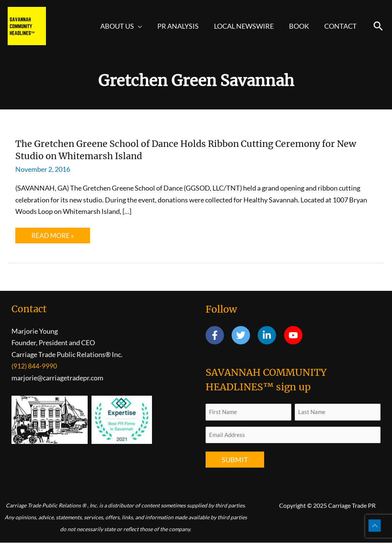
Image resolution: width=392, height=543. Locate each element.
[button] (378, 26)
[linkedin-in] (270, 336)
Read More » (55, 237)
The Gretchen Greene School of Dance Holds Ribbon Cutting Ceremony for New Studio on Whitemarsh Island (195, 149)
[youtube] (295, 336)
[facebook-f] (218, 336)
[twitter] (244, 336)
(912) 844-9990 (34, 366)
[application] (145, 26)
